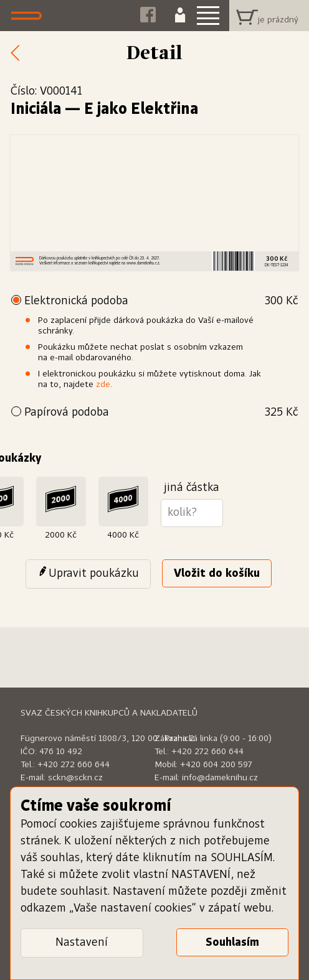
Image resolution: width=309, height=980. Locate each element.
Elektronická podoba (161, 301)
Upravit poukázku (94, 574)
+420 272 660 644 (74, 765)
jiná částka (192, 488)
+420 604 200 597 (216, 765)
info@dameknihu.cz (220, 778)
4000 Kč (123, 535)
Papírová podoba (161, 413)
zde (103, 385)
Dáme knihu (30, 16)
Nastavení (82, 943)
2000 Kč (61, 535)
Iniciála (36, 110)
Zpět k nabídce (19, 54)
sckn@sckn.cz (75, 778)
